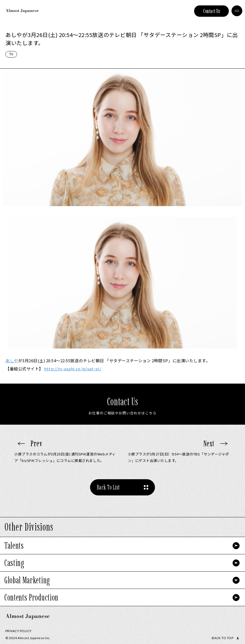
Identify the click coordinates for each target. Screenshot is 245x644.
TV (11, 54)
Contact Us (212, 11)
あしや (12, 360)
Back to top (223, 638)
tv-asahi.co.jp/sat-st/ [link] (73, 369)
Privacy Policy (19, 631)
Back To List (108, 487)
